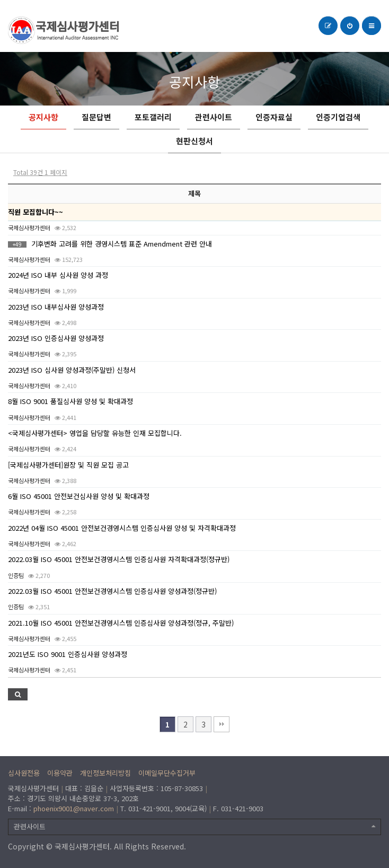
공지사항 (43, 117)
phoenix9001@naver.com (74, 808)
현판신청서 (194, 141)
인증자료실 (274, 117)
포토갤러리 (153, 117)
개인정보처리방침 (105, 773)
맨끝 (222, 724)
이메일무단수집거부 (167, 773)
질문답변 (96, 117)
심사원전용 (24, 773)
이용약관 (60, 773)
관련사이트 (214, 117)
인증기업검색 (338, 117)
